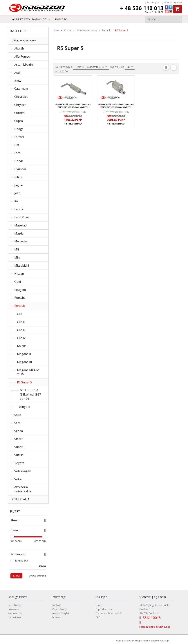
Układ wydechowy (24, 40)
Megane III (25, 362)
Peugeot (20, 290)
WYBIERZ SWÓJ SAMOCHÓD (29, 19)
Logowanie (14, 609)
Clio (20, 314)
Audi (17, 73)
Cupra (19, 121)
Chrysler (20, 105)
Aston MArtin (23, 65)
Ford (17, 153)
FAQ (98, 617)
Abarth (19, 48)
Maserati (20, 225)
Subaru (19, 447)
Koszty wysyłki (60, 613)
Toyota (19, 463)
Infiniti (19, 177)
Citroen (19, 113)
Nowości (61, 19)
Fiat (17, 145)
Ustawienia (14, 617)
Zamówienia (15, 613)
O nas (99, 605)
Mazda (19, 233)
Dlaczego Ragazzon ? (108, 613)
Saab (18, 415)
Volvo (18, 479)
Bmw (18, 81)
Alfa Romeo (22, 56)
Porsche (20, 298)
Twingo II (24, 407)
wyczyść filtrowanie (38, 576)
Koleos (22, 346)
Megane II (24, 354)
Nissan (19, 274)
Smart (18, 439)
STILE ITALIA (20, 499)
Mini (17, 257)
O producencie (104, 609)
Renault (20, 306)
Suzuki (19, 455)
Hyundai (20, 169)
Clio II (21, 322)
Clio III (21, 330)
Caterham (21, 89)
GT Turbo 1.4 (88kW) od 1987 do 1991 (30, 394)
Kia (16, 201)
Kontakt (56, 605)
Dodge (19, 129)
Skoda (19, 431)
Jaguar (19, 185)
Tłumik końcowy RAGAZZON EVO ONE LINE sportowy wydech (73, 106)
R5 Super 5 (25, 382)
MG (17, 249)
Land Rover (22, 217)
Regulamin (58, 617)
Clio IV (21, 338)
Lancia (19, 209)
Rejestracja (14, 605)
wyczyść (42, 566)
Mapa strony (59, 609)
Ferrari (19, 137)
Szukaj (16, 576)
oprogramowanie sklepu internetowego (137, 641)
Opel (18, 282)
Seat (17, 423)
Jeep (17, 193)
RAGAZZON (22, 560)
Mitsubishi (22, 266)
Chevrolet (21, 97)
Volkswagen (23, 471)
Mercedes (21, 241)
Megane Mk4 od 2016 (28, 372)
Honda (19, 161)
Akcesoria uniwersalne (23, 489)
